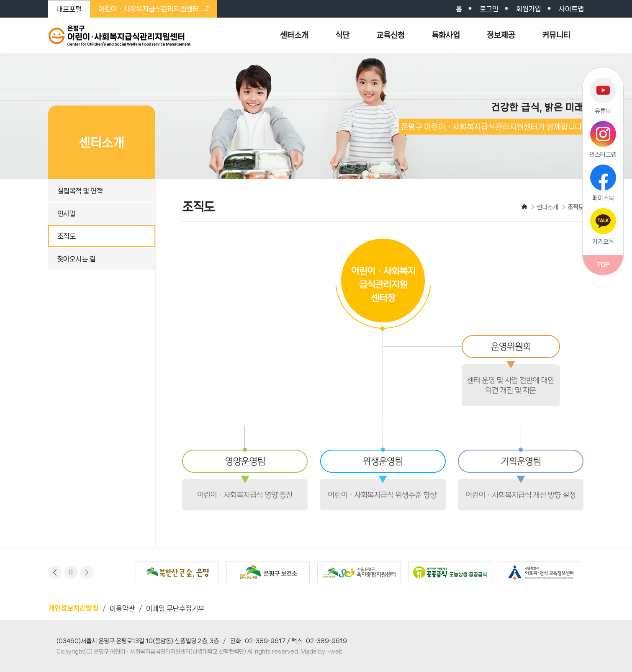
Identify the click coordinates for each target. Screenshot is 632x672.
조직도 (66, 236)
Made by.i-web (322, 651)
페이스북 (603, 198)
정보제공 (501, 35)
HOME (524, 206)
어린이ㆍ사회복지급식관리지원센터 (153, 9)
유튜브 (603, 111)
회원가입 (529, 9)
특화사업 (446, 35)
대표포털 (69, 9)
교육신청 (391, 35)
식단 (342, 35)
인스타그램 (603, 154)
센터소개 (294, 35)
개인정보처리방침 (73, 608)
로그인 (489, 9)
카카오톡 (603, 242)
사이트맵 (571, 9)
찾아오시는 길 (76, 259)
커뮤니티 (556, 35)
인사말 (66, 214)
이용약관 (122, 608)
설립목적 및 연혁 (80, 191)
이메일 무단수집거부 (175, 608)
